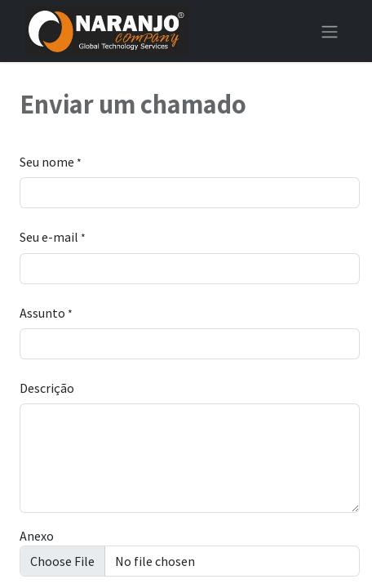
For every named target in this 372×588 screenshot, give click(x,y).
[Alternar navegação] (330, 31)
